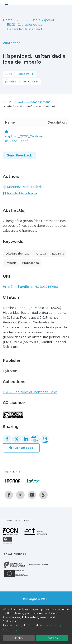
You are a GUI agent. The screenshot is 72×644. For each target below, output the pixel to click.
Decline (19, 638)
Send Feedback (19, 155)
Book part (25, 74)
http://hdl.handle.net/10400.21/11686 (27, 102)
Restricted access (24, 82)
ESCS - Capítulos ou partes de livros (26, 25)
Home (8, 20)
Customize (10, 630)
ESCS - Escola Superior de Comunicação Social (39, 20)
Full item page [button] (21, 448)
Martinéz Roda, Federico (26, 187)
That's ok (52, 638)
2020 (9, 74)
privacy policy (53, 625)
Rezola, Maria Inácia (22, 193)
